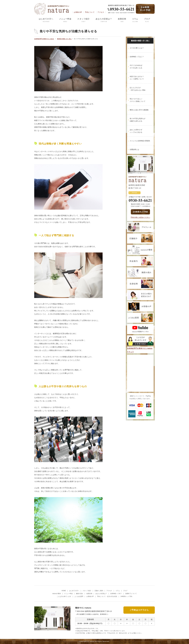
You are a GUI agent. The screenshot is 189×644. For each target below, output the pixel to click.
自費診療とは (134, 149)
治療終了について (131, 594)
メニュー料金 (65, 20)
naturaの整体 (57, 594)
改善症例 (122, 20)
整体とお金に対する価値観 (139, 110)
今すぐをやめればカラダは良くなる (136, 67)
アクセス (101, 12)
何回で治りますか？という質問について (137, 78)
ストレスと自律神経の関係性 (140, 141)
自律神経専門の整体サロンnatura (44, 39)
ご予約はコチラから (139, 610)
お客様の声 (78, 12)
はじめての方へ (46, 20)
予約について (90, 12)
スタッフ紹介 (83, 20)
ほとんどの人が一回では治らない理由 (138, 89)
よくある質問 (79, 596)
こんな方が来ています (64, 596)
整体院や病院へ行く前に (64, 39)
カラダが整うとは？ (137, 48)
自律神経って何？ (116, 594)
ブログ (147, 20)
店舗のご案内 (99, 591)
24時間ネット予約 (126, 596)
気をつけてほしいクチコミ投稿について (138, 100)
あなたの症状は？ (104, 20)
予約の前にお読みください (140, 217)
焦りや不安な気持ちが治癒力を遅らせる (138, 120)
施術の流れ (80, 594)
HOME (64, 591)
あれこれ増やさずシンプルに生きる (136, 131)
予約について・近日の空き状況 (107, 596)
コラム (135, 20)
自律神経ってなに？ (137, 57)
